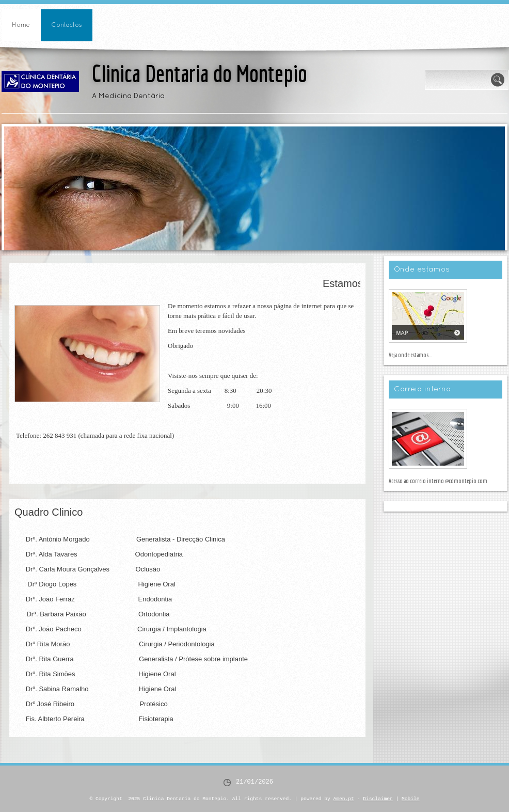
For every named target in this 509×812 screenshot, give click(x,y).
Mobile (411, 799)
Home (21, 25)
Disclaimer (378, 799)
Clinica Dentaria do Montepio (200, 73)
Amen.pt (344, 799)
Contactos (67, 25)
